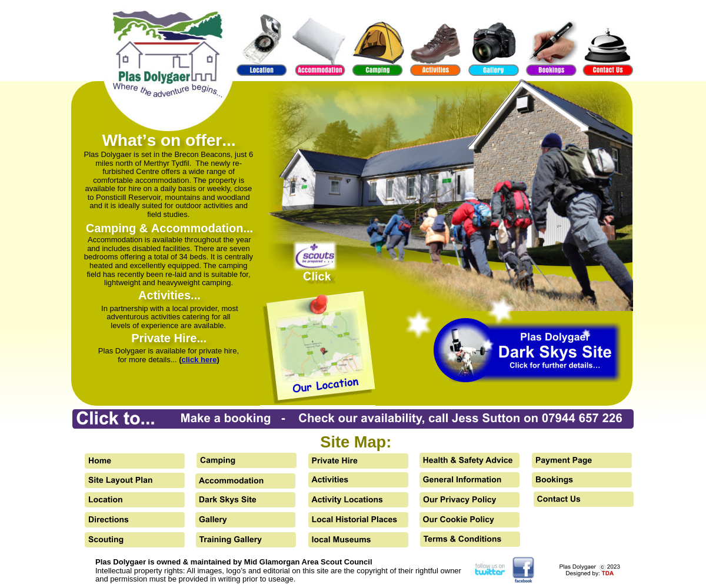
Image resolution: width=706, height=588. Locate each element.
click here (199, 360)
